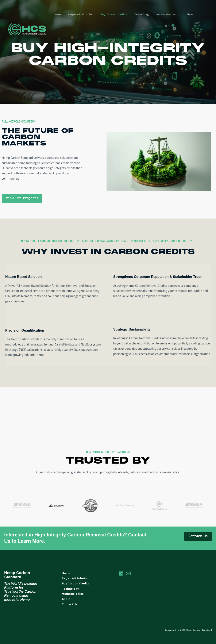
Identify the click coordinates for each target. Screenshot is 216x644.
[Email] (128, 573)
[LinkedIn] (121, 573)
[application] (172, 15)
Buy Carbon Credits (113, 15)
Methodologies (162, 15)
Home (61, 15)
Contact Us (199, 15)
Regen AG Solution (82, 15)
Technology (139, 15)
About (183, 15)
